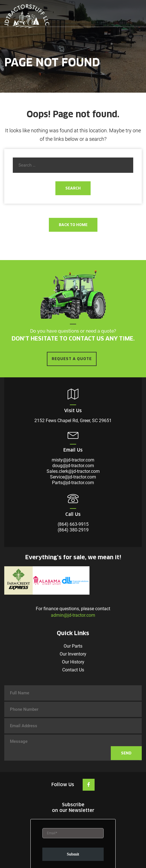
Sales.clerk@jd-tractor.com (73, 471)
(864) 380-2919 (73, 530)
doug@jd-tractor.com (73, 466)
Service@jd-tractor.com (73, 477)
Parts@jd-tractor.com (73, 483)
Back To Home (73, 225)
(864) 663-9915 (73, 524)
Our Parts (73, 646)
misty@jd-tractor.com (73, 460)
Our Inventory (73, 654)
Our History (73, 662)
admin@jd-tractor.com (73, 615)
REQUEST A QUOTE (72, 359)
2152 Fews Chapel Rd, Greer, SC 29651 (73, 421)
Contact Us (73, 670)
